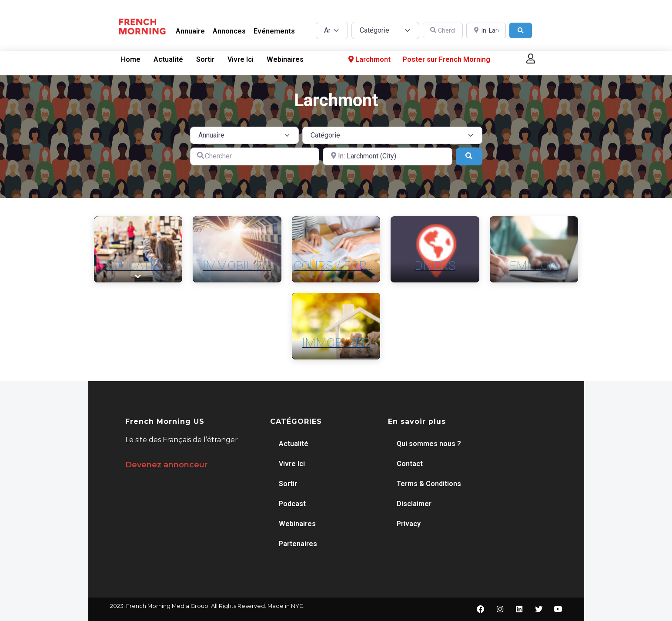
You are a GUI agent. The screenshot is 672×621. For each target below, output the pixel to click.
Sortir (205, 59)
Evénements (274, 31)
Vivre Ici (241, 59)
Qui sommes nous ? (429, 444)
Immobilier (237, 266)
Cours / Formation (353, 266)
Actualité (168, 59)
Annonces (229, 31)
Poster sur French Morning (446, 59)
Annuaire (190, 31)
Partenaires (298, 544)
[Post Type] (332, 30)
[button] (531, 59)
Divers (435, 266)
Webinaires (285, 59)
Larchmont (369, 60)
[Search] (521, 31)
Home (131, 59)
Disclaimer (414, 504)
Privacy (409, 524)
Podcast (292, 504)
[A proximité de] (486, 31)
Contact (410, 464)
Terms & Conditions (429, 484)
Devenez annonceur (166, 465)
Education (138, 266)
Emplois (534, 266)
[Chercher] (443, 31)
